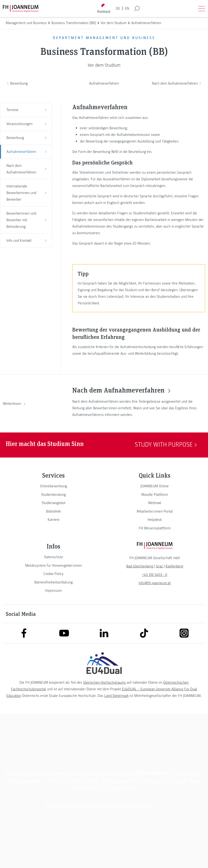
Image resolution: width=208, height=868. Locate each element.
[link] (53, 486)
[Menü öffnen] (202, 9)
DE (118, 9)
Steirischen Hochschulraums (104, 682)
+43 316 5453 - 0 (155, 575)
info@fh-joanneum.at (155, 583)
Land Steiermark (116, 696)
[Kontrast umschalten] (104, 9)
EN (127, 9)
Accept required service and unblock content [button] (99, 806)
